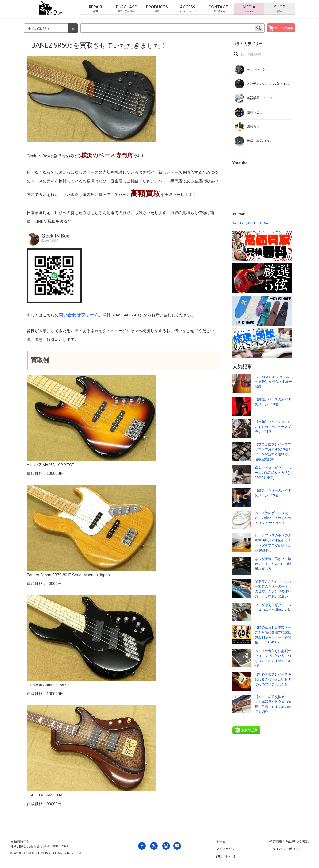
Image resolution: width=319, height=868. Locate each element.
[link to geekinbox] (51, 7)
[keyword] (172, 28)
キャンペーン (251, 69)
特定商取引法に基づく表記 (289, 841)
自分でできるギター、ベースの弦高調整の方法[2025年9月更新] (274, 473)
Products (157, 9)
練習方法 (247, 127)
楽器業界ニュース (254, 98)
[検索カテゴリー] (51, 28)
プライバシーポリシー (286, 849)
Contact (218, 9)
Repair (96, 9)
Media (249, 9)
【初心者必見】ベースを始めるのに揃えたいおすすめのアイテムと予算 (273, 679)
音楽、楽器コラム (254, 141)
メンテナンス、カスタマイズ (262, 84)
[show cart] (281, 28)
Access (188, 9)
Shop (280, 9)
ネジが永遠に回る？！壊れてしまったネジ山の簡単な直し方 (273, 564)
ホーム (221, 841)
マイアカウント (227, 849)
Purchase (126, 9)
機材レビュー (251, 112)
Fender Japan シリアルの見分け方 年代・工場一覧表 (273, 382)
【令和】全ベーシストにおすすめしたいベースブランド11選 (273, 427)
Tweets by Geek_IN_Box (251, 223)
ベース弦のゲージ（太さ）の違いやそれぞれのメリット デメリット (273, 518)
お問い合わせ (226, 856)
